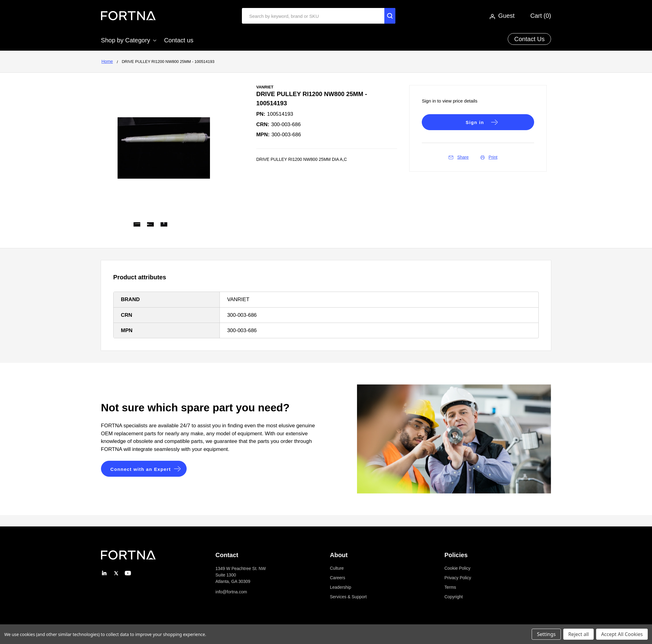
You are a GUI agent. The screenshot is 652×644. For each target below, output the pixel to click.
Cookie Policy (458, 568)
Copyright (454, 597)
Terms (450, 587)
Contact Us (529, 39)
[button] (144, 469)
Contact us (179, 40)
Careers (338, 578)
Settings (546, 634)
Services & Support (348, 597)
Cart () (541, 16)
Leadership (341, 587)
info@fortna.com (231, 592)
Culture (337, 568)
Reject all (578, 634)
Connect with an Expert (141, 469)
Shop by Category (129, 40)
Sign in (475, 122)
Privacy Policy (458, 578)
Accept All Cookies (622, 634)
